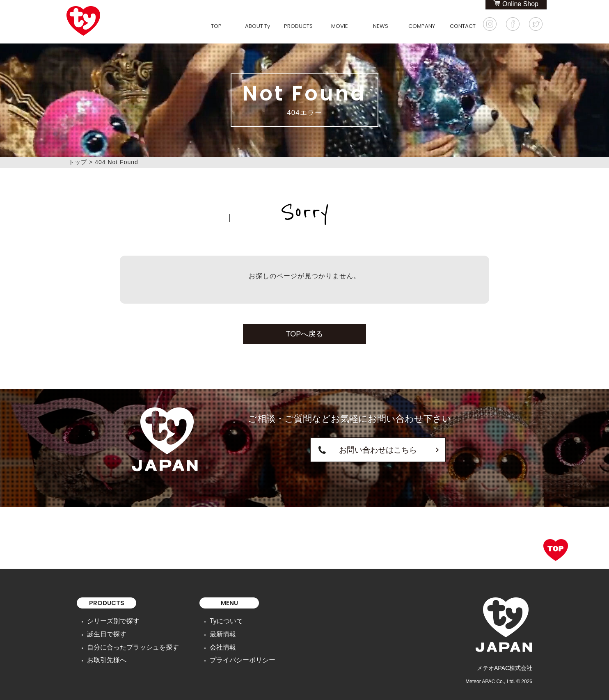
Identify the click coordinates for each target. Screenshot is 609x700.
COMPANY (422, 26)
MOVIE (340, 26)
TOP (216, 26)
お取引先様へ (104, 655)
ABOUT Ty (258, 26)
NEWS (381, 26)
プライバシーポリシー (227, 655)
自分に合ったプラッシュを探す (127, 643)
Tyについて (213, 620)
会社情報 (210, 643)
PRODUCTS (298, 26)
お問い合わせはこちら (350, 450)
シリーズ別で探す (110, 620)
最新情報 (210, 632)
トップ (78, 162)
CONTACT (463, 26)
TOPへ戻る (305, 334)
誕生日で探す (104, 632)
